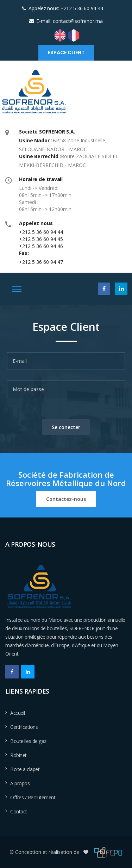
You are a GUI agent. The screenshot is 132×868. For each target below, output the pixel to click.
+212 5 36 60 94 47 (41, 262)
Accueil (18, 713)
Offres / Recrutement (33, 797)
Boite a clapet (25, 769)
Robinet (18, 755)
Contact (19, 811)
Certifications (24, 727)
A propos (20, 783)
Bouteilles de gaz (28, 741)
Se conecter (66, 427)
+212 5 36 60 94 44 (41, 232)
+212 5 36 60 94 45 (41, 239)
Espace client (66, 52)
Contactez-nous (66, 499)
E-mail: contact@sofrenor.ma (70, 21)
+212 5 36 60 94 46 (41, 246)
